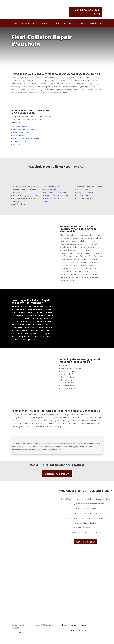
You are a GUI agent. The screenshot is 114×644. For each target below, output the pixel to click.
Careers (74, 625)
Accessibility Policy (69, 631)
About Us (65, 625)
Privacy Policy (84, 631)
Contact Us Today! (57, 474)
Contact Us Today (86, 542)
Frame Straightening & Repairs (26, 138)
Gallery (72, 23)
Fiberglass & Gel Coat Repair (57, 195)
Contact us (57, 93)
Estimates (82, 23)
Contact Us (93, 23)
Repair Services (44, 23)
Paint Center (61, 23)
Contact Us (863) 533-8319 (87, 12)
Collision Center (28, 23)
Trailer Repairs (19, 141)
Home (16, 23)
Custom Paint (19, 135)
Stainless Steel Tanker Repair (25, 130)
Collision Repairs (20, 127)
